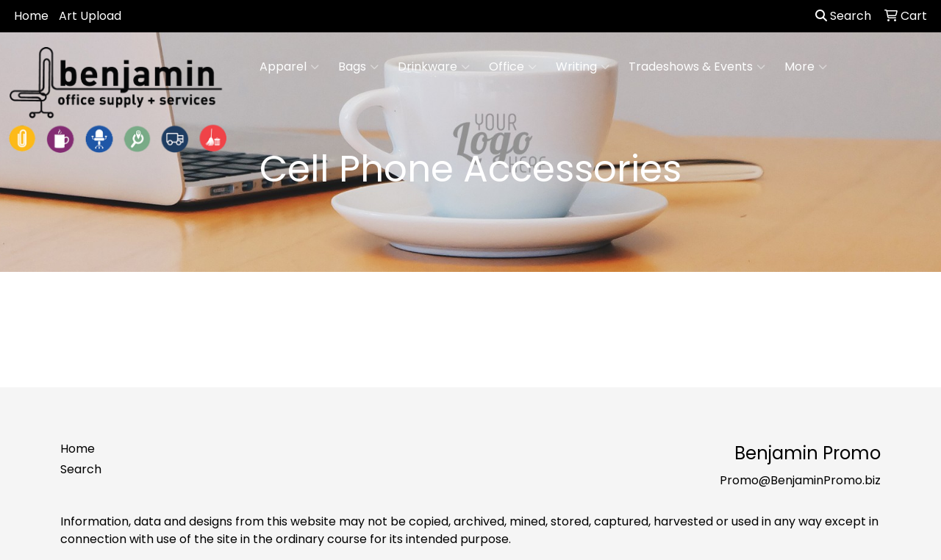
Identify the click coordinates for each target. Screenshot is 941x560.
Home (31, 16)
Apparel (289, 67)
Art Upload (90, 16)
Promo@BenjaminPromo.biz (800, 480)
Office (513, 67)
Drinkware (434, 67)
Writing (583, 67)
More (806, 67)
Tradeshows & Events (697, 67)
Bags (358, 67)
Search (843, 16)
